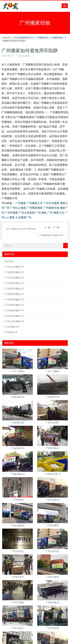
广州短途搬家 (53, 525)
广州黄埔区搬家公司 (14, 300)
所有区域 (9, 261)
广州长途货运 (18, 551)
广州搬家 (21, 203)
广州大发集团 (27, 213)
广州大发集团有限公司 (23, 38)
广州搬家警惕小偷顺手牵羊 (51, 235)
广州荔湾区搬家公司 (14, 289)
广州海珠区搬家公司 (14, 283)
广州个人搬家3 (53, 371)
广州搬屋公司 (11, 332)
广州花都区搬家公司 (14, 305)
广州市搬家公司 (12, 327)
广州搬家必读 (42, 38)
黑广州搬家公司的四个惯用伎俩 (21, 229)
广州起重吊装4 (18, 448)
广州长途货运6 (53, 500)
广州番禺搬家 (35, 208)
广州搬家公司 (35, 203)
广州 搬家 (41, 213)
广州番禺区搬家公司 (14, 294)
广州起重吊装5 (18, 423)
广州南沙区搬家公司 (14, 316)
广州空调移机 (18, 500)
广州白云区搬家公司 (14, 267)
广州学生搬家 (53, 577)
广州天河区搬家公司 (14, 278)
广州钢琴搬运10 (18, 474)
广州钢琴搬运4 (53, 602)
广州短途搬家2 (18, 525)
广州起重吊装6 (53, 397)
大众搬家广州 (23, 217)
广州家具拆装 (18, 577)
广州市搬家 (11, 213)
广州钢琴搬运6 (53, 448)
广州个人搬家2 (18, 371)
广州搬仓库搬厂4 (52, 474)
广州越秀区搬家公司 (14, 272)
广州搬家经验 (56, 38)
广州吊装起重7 (53, 423)
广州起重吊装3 (18, 397)
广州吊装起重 (53, 628)
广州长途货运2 (53, 551)
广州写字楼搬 (18, 602)
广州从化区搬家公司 (14, 321)
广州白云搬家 (18, 208)
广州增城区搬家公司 (14, 310)
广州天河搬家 (51, 203)
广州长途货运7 (18, 628)
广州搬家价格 (51, 208)
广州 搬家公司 (56, 213)
